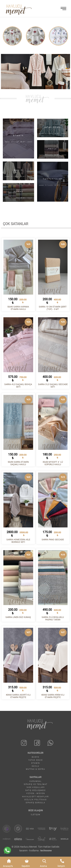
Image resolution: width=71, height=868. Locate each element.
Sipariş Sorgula (35, 803)
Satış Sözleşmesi (35, 790)
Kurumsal (36, 781)
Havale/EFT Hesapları (36, 797)
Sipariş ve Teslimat (36, 784)
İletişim (36, 815)
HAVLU (35, 766)
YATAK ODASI (36, 760)
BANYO (35, 757)
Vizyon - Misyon (36, 793)
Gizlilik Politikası (36, 800)
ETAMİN (36, 763)
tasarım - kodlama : (35, 850)
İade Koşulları (36, 787)
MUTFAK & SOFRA (35, 769)
